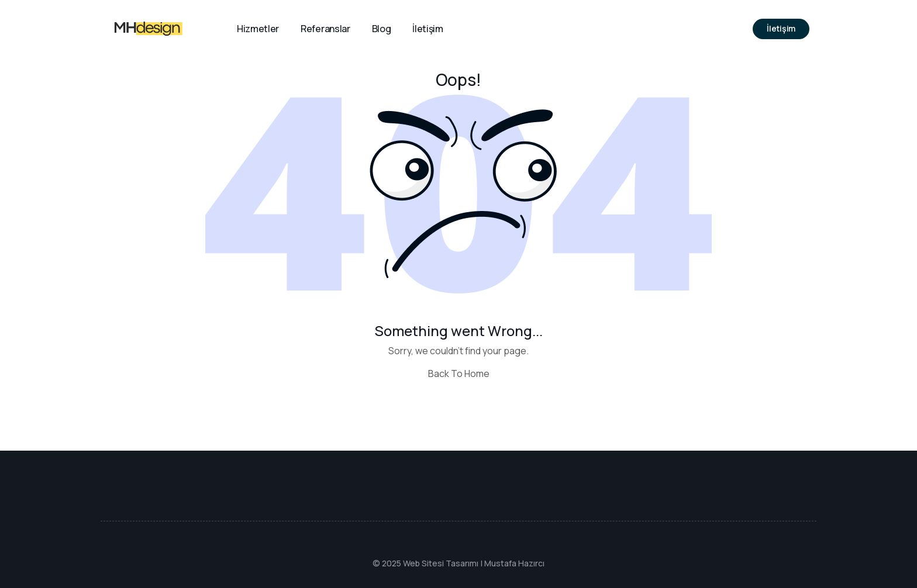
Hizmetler (258, 29)
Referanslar (325, 29)
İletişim (428, 29)
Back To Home (459, 373)
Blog (382, 29)
